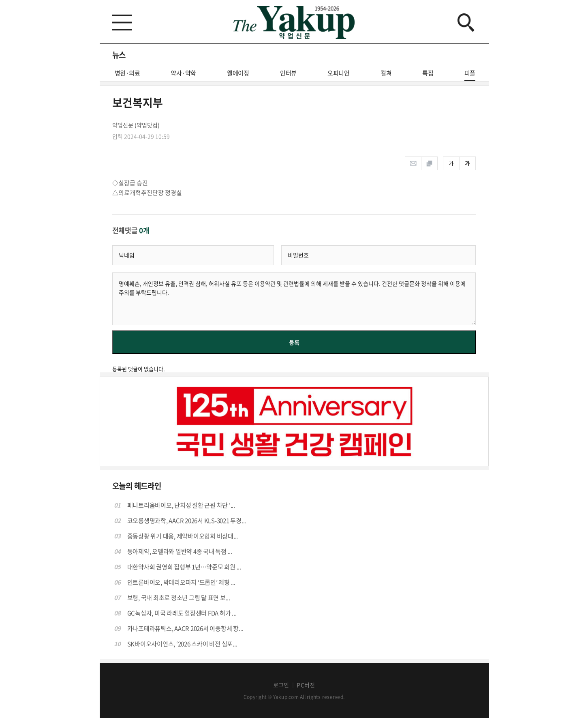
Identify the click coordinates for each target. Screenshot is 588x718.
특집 (428, 73)
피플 (470, 75)
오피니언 (339, 73)
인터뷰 (288, 73)
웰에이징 (238, 73)
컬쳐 (386, 73)
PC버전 (306, 685)
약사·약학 (183, 73)
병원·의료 (127, 73)
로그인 (281, 685)
